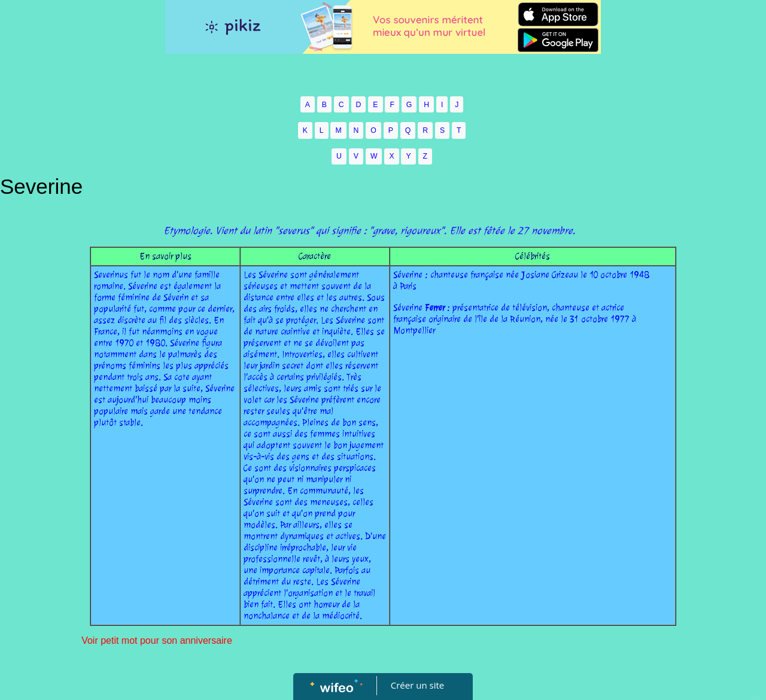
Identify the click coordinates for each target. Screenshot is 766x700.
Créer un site (417, 685)
